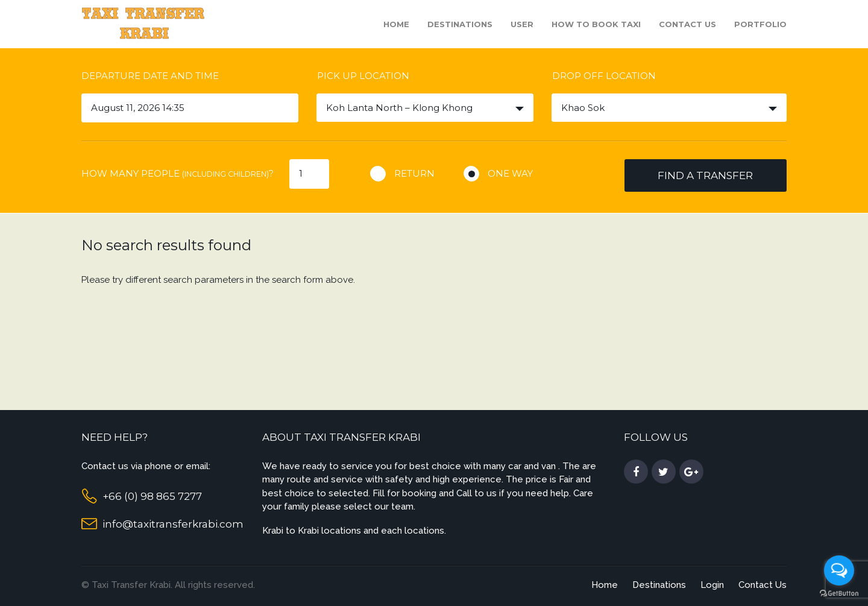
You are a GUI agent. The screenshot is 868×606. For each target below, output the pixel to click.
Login (712, 585)
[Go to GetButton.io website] (839, 594)
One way (510, 173)
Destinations (460, 24)
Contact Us (687, 24)
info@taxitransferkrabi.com (173, 524)
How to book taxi (596, 24)
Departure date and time (150, 76)
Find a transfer (705, 175)
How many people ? (178, 173)
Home (396, 24)
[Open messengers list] (839, 570)
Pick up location (363, 76)
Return (414, 173)
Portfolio (760, 24)
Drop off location (604, 76)
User (522, 24)
